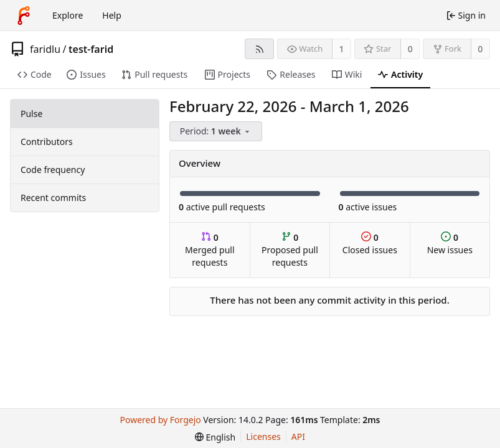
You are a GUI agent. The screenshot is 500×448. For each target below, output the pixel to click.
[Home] (24, 16)
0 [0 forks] (480, 49)
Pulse (31, 114)
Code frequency (53, 170)
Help (112, 15)
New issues (450, 244)
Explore (68, 15)
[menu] (217, 132)
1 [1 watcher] (342, 49)
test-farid (91, 49)
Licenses (263, 436)
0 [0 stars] (410, 49)
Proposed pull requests (290, 250)
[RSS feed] (259, 49)
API (298, 436)
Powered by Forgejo (161, 420)
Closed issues (370, 244)
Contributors (47, 142)
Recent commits (53, 198)
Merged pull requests (210, 250)
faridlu (45, 49)
